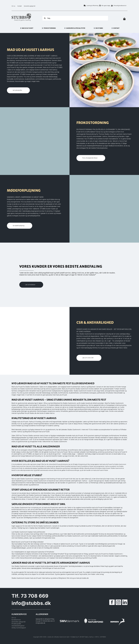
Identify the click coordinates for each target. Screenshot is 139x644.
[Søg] (45, 18)
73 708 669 (35, 596)
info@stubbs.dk (31, 603)
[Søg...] (75, 18)
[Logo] (21, 14)
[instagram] (118, 602)
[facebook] (112, 602)
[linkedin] (125, 602)
